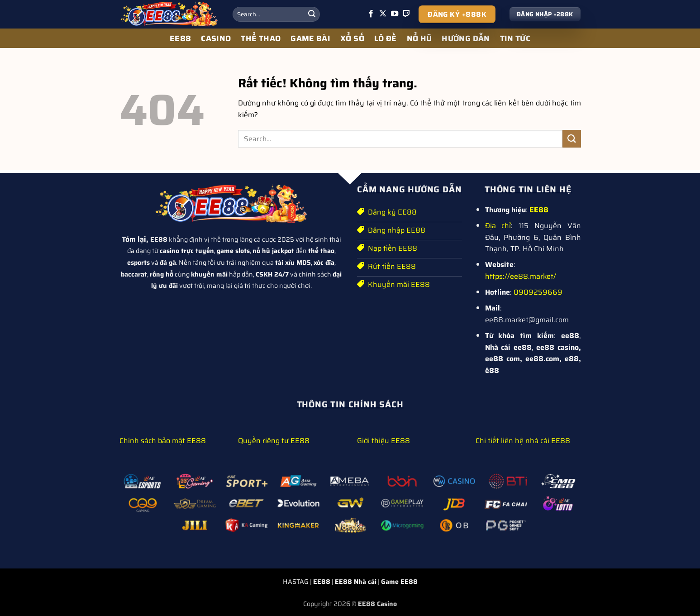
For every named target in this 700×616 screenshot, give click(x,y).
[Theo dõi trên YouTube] (395, 14)
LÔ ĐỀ (386, 38)
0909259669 (538, 292)
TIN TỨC (515, 38)
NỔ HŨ (419, 38)
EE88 (180, 38)
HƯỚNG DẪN (466, 38)
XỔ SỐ (352, 38)
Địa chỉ (498, 226)
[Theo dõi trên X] (383, 14)
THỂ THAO (261, 38)
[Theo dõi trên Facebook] (371, 14)
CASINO (216, 38)
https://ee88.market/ (521, 276)
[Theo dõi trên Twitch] (406, 14)
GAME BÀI (310, 38)
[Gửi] (312, 14)
